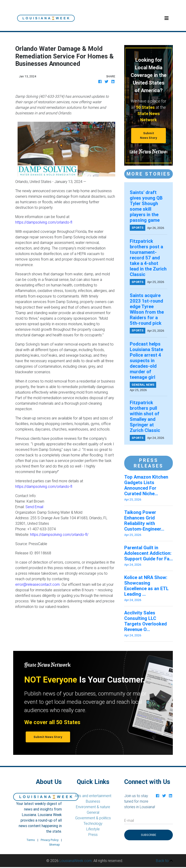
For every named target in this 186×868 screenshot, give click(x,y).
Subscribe (149, 835)
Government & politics (93, 818)
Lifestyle (93, 829)
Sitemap (54, 845)
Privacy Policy (50, 840)
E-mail (129, 820)
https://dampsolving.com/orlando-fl (44, 222)
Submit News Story (149, 135)
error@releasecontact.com (37, 584)
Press (93, 835)
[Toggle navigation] (167, 18)
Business (93, 801)
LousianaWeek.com (76, 861)
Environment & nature (93, 807)
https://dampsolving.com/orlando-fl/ (59, 534)
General (93, 812)
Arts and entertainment (93, 796)
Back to (164, 861)
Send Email (34, 507)
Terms (31, 840)
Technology (93, 823)
